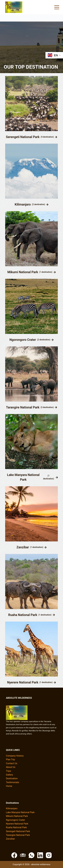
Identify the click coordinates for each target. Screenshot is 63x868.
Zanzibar (23, 547)
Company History (15, 756)
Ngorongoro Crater (23, 340)
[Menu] (57, 7)
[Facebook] (14, 855)
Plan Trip (10, 759)
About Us (11, 767)
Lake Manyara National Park (23, 477)
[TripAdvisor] (23, 855)
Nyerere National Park (23, 682)
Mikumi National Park (23, 272)
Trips (8, 771)
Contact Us (12, 763)
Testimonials (12, 782)
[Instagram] (49, 855)
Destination (12, 778)
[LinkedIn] (40, 855)
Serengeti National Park (23, 137)
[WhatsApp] (31, 855)
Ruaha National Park (23, 615)
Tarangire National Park (23, 407)
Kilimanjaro (23, 204)
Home (9, 786)
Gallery (9, 775)
